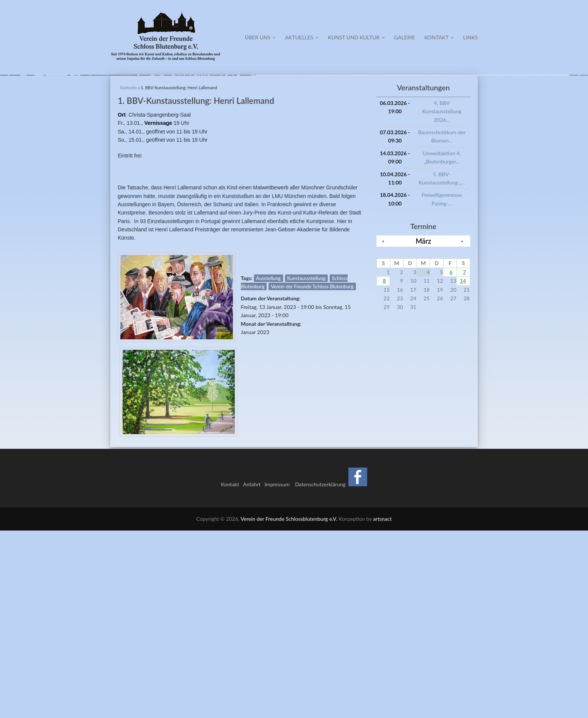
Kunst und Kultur (356, 37)
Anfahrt (252, 672)
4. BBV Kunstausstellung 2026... (442, 298)
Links (470, 37)
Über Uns (260, 37)
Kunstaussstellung (307, 465)
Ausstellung (268, 465)
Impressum (279, 672)
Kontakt (439, 37)
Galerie (405, 37)
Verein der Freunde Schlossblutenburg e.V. (289, 706)
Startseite (128, 275)
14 (463, 468)
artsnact (382, 706)
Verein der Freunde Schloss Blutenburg (312, 474)
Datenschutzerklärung (320, 672)
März (424, 428)
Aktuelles (302, 37)
